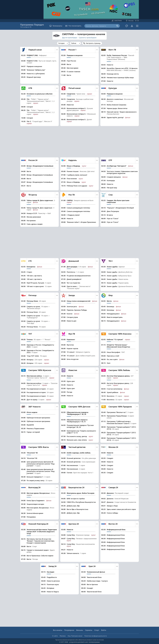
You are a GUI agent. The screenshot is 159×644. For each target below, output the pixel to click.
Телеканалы (56, 26)
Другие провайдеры (70, 38)
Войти (104, 630)
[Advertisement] (79, 142)
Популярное (69, 630)
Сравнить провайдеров (88, 38)
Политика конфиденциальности (96, 636)
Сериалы (89, 630)
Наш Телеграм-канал (75, 636)
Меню (57, 50)
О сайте (55, 636)
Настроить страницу (93, 43)
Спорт (97, 630)
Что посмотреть (73, 26)
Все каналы (58, 630)
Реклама (63, 636)
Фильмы (80, 630)
